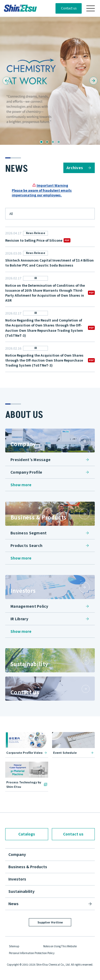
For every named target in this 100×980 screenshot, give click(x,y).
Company (17, 854)
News (13, 904)
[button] (7, 81)
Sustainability (21, 891)
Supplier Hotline (50, 922)
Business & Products (28, 867)
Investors (17, 879)
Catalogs (27, 834)
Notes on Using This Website (60, 946)
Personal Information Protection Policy (32, 953)
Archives (75, 168)
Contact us (69, 8)
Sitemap (14, 946)
